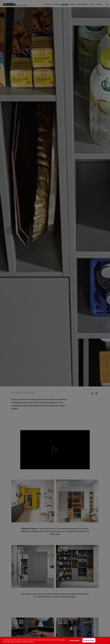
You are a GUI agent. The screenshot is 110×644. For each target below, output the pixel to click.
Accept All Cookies (89, 641)
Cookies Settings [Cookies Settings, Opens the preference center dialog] (75, 641)
